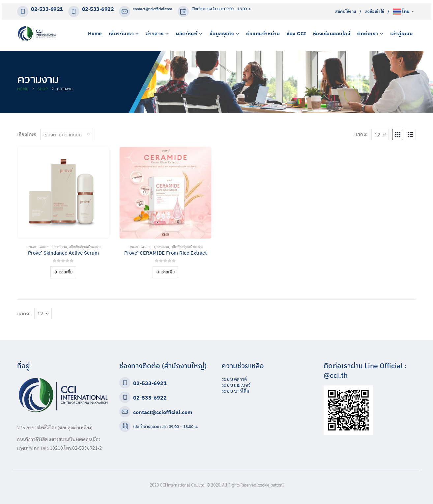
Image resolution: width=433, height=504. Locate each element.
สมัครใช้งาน (346, 11)
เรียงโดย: (27, 134)
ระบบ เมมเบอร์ (236, 385)
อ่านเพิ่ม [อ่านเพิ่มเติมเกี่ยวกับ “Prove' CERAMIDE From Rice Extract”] (168, 272)
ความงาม (61, 247)
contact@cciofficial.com (153, 9)
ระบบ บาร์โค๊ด (235, 391)
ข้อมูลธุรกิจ (222, 33)
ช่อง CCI (296, 33)
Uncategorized (40, 247)
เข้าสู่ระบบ (401, 33)
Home (95, 33)
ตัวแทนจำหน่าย (263, 33)
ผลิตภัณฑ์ (187, 33)
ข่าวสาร (155, 33)
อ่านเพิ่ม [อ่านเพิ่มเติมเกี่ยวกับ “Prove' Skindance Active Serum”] (66, 272)
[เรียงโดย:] (67, 134)
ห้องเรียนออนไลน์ (332, 33)
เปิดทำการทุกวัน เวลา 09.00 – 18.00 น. (165, 426)
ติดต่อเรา (368, 33)
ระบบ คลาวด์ (234, 379)
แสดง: (361, 134)
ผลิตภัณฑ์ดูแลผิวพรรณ (85, 247)
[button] (398, 134)
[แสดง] (380, 134)
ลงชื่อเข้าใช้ (375, 11)
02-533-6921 (47, 9)
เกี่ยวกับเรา (121, 33)
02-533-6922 (98, 9)
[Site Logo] (37, 34)
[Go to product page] (63, 193)
